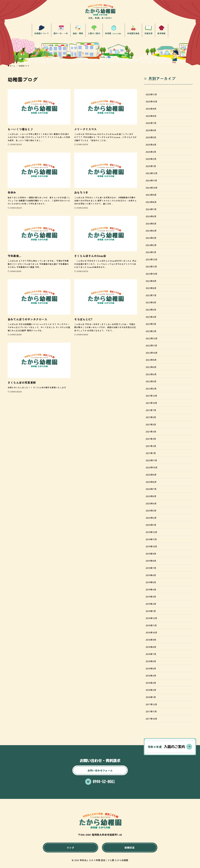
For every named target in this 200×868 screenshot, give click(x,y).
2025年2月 (151, 159)
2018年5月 (151, 668)
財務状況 (130, 848)
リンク (70, 848)
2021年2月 (151, 446)
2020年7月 (151, 489)
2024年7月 (151, 209)
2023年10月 (152, 274)
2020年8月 (151, 482)
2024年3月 (151, 238)
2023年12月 (152, 259)
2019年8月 (151, 561)
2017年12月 (151, 704)
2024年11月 (151, 180)
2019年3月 (151, 596)
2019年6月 (151, 575)
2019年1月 (151, 611)
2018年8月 (151, 647)
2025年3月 (151, 152)
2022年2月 (151, 389)
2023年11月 (151, 266)
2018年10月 (151, 632)
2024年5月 (151, 223)
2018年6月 (151, 661)
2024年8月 (151, 202)
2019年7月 (151, 568)
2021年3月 (151, 439)
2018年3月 (151, 683)
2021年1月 (151, 453)
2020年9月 (151, 475)
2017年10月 (151, 719)
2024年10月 (152, 188)
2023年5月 (151, 310)
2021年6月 (151, 417)
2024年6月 (151, 216)
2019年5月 (151, 582)
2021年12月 (151, 396)
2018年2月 (151, 690)
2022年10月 (152, 353)
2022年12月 (152, 338)
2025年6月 (151, 130)
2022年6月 (151, 367)
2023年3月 (151, 324)
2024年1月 (151, 252)
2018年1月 (151, 697)
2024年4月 (151, 231)
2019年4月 (151, 589)
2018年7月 (151, 654)
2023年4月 (151, 317)
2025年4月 (151, 144)
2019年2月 (151, 604)
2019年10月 (151, 546)
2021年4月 (151, 431)
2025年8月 (151, 116)
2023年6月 (151, 302)
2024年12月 (152, 173)
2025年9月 (151, 109)
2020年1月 (151, 525)
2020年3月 (151, 510)
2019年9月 (151, 554)
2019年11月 (151, 539)
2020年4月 (151, 503)
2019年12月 (151, 532)
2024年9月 (151, 195)
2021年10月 (151, 403)
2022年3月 (151, 381)
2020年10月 (152, 467)
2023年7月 (151, 295)
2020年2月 (151, 518)
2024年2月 (151, 245)
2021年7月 (151, 410)
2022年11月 (151, 345)
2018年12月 (151, 618)
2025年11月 (151, 94)
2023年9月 (151, 281)
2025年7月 (151, 123)
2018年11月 (151, 625)
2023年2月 (151, 331)
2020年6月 (151, 496)
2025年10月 (152, 101)
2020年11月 (151, 460)
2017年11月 (151, 711)
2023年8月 (151, 288)
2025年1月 (151, 166)
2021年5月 (151, 424)
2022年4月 (151, 374)
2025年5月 (151, 137)
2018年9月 (151, 640)
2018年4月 (151, 675)
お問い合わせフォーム (100, 770)
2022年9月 (151, 360)
